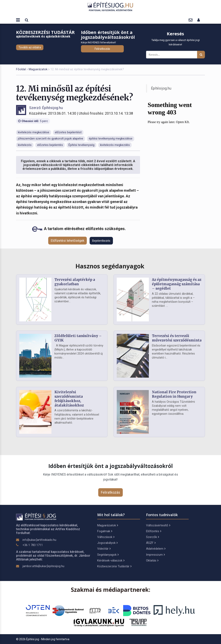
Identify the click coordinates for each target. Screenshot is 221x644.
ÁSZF (151, 543)
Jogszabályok (107, 543)
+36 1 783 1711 (33, 545)
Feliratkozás (102, 49)
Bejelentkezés (101, 241)
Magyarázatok (38, 69)
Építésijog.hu (161, 88)
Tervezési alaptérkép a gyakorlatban (75, 282)
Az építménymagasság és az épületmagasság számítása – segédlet (177, 284)
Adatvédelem (156, 549)
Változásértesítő (158, 525)
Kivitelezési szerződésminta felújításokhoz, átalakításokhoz (69, 399)
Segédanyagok (108, 555)
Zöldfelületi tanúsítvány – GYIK (78, 338)
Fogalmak (105, 531)
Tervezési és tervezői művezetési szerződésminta (177, 338)
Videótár (104, 549)
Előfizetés (154, 531)
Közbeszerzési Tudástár (114, 566)
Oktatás (152, 560)
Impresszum (155, 555)
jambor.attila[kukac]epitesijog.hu (43, 566)
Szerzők (152, 537)
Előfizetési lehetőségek (68, 241)
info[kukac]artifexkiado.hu (39, 540)
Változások (106, 537)
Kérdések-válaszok (111, 560)
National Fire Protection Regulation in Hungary (174, 394)
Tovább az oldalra (30, 47)
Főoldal (21, 69)
